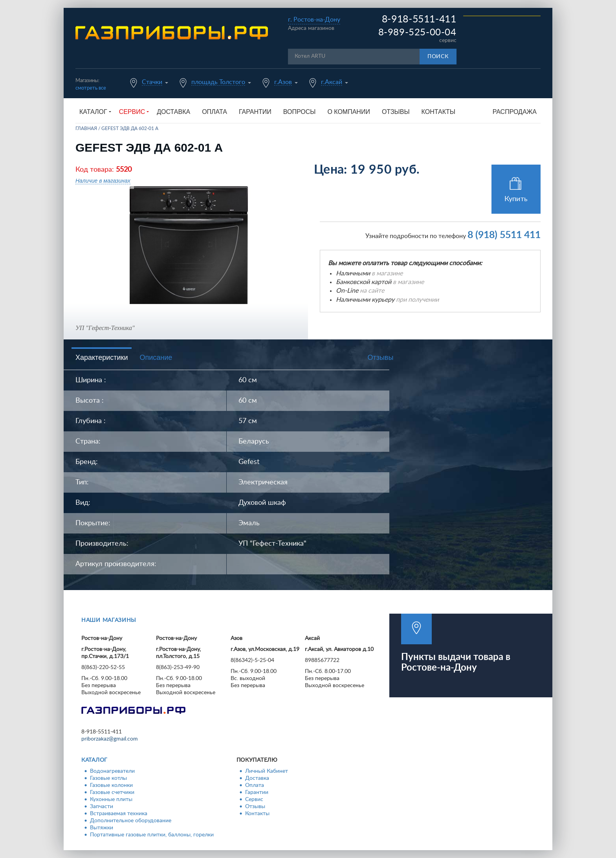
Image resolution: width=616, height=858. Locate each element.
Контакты (438, 112)
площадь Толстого (218, 82)
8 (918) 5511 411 (504, 235)
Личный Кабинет (267, 771)
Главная (86, 128)
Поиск (438, 57)
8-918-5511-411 (419, 19)
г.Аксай (332, 82)
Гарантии (255, 112)
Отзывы (396, 112)
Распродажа (515, 112)
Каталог (94, 760)
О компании (349, 112)
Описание (156, 357)
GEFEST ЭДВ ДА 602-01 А (130, 128)
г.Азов (283, 82)
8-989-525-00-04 (417, 33)
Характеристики (102, 357)
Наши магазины (109, 620)
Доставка (173, 112)
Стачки (152, 82)
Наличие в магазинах (103, 181)
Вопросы (300, 112)
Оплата (214, 112)
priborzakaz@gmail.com (110, 739)
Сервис (254, 799)
